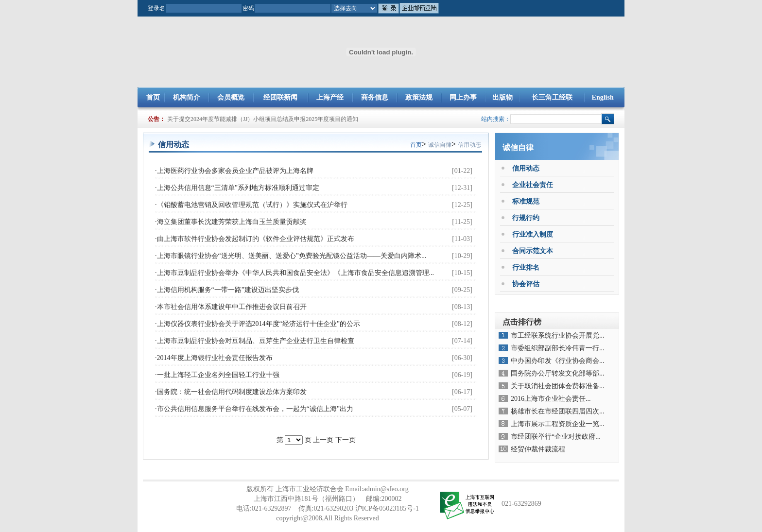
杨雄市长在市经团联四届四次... (558, 411)
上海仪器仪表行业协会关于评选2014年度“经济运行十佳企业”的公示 (259, 324)
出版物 (502, 97)
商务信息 (375, 97)
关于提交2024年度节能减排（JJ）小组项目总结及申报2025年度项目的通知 (263, 119)
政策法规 (419, 97)
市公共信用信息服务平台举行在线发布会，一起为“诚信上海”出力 (255, 409)
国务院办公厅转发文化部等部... (558, 373)
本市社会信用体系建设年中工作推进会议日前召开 (232, 307)
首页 (153, 97)
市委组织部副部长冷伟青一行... (558, 348)
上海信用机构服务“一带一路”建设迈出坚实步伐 (228, 290)
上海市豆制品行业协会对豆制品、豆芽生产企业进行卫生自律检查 (256, 341)
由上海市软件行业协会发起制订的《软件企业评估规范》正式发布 (256, 239)
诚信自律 (440, 145)
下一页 (346, 440)
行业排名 (526, 267)
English (603, 97)
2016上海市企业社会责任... (551, 399)
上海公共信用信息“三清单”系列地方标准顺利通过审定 (238, 188)
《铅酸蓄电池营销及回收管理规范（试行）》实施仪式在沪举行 (252, 205)
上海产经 (330, 97)
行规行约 (526, 218)
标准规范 (526, 201)
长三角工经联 (552, 97)
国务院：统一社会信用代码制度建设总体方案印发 (232, 392)
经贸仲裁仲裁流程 (538, 449)
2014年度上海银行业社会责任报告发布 (215, 358)
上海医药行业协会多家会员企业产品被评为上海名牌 (235, 171)
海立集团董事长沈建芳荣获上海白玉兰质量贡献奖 (232, 222)
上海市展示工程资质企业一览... (558, 424)
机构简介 (187, 97)
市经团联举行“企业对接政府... (556, 437)
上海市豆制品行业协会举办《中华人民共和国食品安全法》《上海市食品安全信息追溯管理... (296, 273)
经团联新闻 (280, 97)
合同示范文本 (533, 251)
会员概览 (231, 97)
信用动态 (469, 145)
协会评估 (526, 284)
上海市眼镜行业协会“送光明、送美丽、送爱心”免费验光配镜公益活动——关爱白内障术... (292, 256)
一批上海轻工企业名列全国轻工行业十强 (218, 375)
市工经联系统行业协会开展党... (558, 335)
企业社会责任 (533, 185)
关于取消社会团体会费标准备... (558, 386)
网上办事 (463, 97)
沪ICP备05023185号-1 (387, 508)
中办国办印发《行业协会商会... (558, 361)
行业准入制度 (533, 234)
